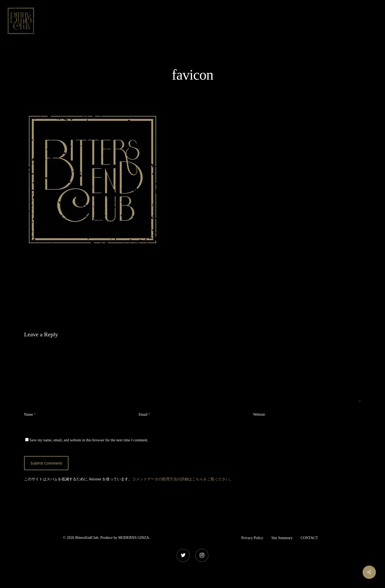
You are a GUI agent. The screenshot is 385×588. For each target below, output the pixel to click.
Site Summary (282, 538)
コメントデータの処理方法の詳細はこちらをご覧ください (181, 479)
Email (144, 414)
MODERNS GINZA (134, 538)
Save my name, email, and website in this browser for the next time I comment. (89, 440)
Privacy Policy (252, 538)
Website (259, 414)
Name (30, 414)
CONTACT (309, 538)
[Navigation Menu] (373, 21)
